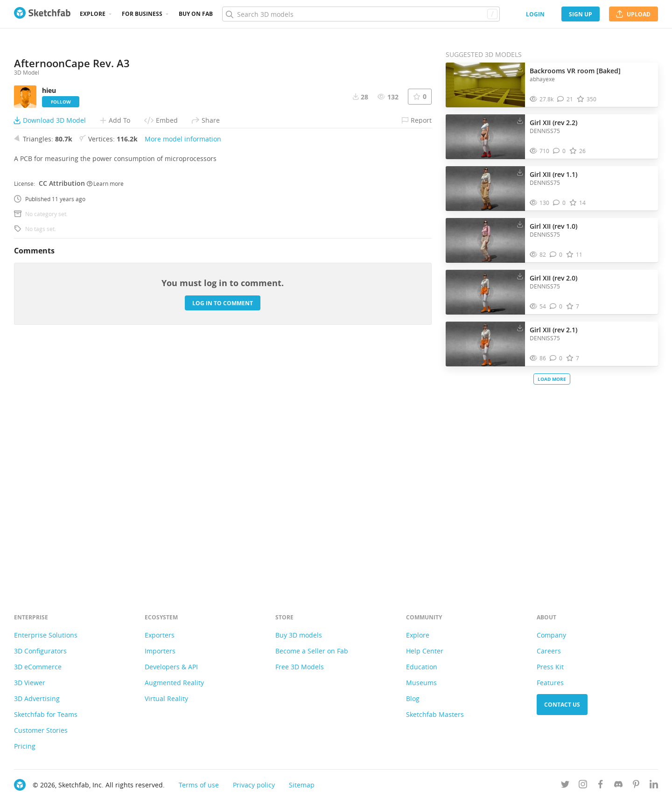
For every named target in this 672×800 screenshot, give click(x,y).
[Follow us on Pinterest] (636, 786)
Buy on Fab (196, 14)
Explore (93, 14)
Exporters (160, 635)
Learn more (105, 417)
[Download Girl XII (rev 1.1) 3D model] (520, 172)
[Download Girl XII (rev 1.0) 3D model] (520, 224)
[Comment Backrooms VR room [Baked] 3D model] (565, 99)
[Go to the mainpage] (42, 14)
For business (142, 14)
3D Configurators (40, 651)
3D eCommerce (38, 667)
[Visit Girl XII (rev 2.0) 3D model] (485, 292)
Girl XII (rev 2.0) (553, 278)
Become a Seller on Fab (312, 651)
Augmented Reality (174, 683)
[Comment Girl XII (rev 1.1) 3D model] (559, 203)
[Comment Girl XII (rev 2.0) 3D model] (556, 306)
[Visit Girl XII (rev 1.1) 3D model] (485, 189)
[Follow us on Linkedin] (654, 786)
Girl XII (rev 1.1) (553, 174)
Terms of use (199, 785)
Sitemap (302, 785)
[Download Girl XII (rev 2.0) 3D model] (520, 276)
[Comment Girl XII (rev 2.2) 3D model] (559, 151)
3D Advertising (37, 698)
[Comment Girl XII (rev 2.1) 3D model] (556, 358)
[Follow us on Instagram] (583, 786)
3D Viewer (30, 683)
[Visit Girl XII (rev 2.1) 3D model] (485, 344)
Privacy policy (254, 785)
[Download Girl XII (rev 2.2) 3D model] (520, 120)
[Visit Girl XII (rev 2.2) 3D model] (485, 137)
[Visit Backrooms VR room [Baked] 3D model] (485, 85)
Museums (421, 683)
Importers (160, 651)
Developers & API (171, 667)
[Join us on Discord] (618, 786)
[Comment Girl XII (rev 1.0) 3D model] (556, 255)
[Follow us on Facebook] (601, 786)
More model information (183, 373)
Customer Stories (41, 730)
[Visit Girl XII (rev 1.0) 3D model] (485, 240)
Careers (549, 651)
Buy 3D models (299, 635)
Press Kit (550, 667)
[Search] (361, 14)
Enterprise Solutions (46, 635)
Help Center (425, 651)
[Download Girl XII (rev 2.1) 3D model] (520, 328)
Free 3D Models (300, 667)
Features (550, 683)
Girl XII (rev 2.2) (553, 123)
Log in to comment (223, 537)
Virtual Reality (166, 698)
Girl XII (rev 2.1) (553, 330)
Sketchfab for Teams (46, 714)
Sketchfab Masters (435, 714)
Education (422, 667)
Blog (413, 698)
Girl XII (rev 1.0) (553, 226)
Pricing (25, 746)
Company (551, 635)
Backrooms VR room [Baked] (575, 71)
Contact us (562, 705)
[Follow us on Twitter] (565, 786)
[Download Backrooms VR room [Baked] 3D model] (520, 69)
